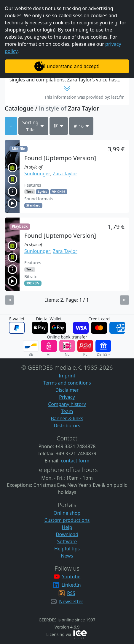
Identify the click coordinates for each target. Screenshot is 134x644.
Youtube (71, 577)
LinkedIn (71, 585)
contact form (75, 461)
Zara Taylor (65, 174)
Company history (67, 404)
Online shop (67, 513)
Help (67, 527)
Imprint (67, 376)
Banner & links (67, 418)
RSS (71, 593)
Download (67, 534)
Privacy (67, 397)
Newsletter (71, 602)
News (67, 556)
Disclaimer (67, 390)
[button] (67, 176)
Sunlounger (37, 174)
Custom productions (67, 520)
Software (67, 541)
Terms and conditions (67, 383)
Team (67, 411)
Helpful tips (67, 549)
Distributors (67, 426)
